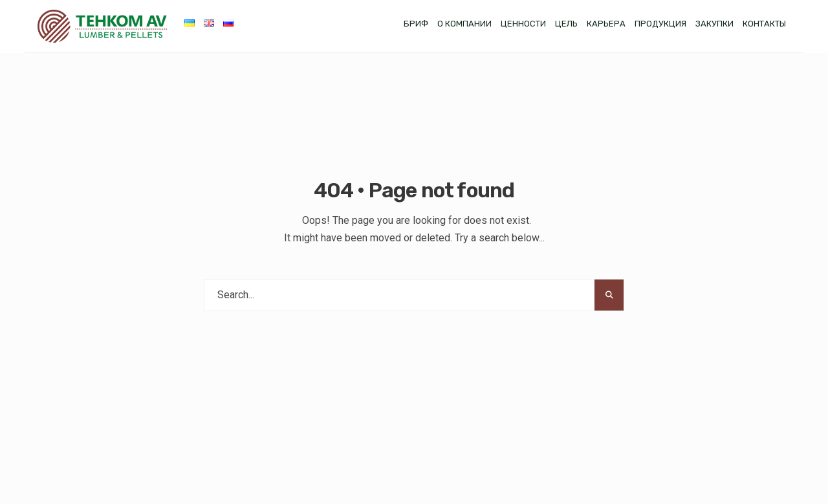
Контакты (764, 24)
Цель (566, 24)
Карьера (606, 24)
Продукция (660, 24)
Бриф (416, 24)
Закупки (714, 24)
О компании (464, 24)
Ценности (523, 24)
